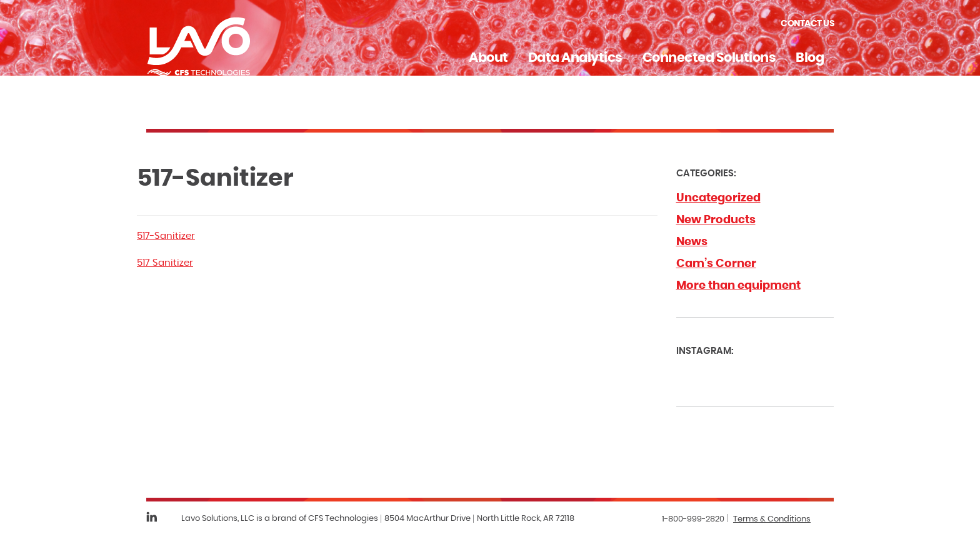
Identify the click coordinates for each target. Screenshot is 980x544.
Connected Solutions (709, 58)
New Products (716, 220)
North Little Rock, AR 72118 (526, 519)
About (488, 58)
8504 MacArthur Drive (427, 519)
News (692, 242)
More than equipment (738, 286)
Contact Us (807, 24)
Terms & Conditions (772, 519)
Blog (810, 58)
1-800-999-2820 (693, 519)
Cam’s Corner (716, 264)
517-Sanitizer (166, 236)
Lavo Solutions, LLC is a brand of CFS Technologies (280, 519)
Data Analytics (575, 58)
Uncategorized (718, 198)
